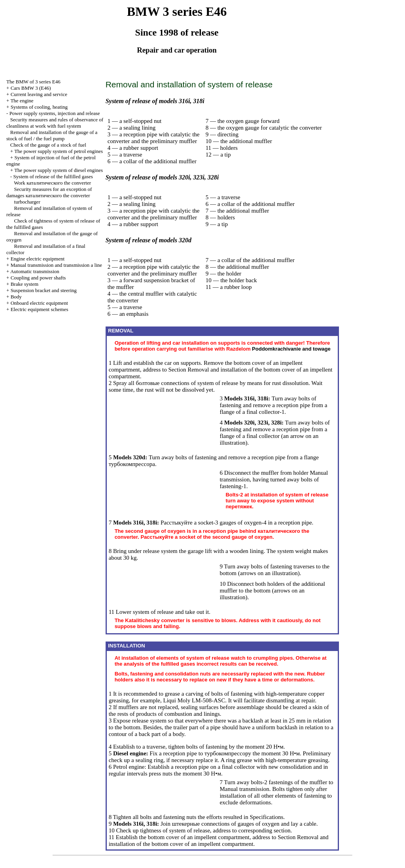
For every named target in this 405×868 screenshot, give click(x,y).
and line (56, 265)
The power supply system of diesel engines (59, 170)
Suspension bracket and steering (44, 290)
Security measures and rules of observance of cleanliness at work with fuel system (55, 123)
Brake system (25, 284)
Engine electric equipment (38, 259)
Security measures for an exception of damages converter (49, 192)
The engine (22, 101)
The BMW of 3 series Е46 (33, 82)
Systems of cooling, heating (39, 107)
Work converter (52, 183)
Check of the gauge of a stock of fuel (48, 145)
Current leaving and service (39, 94)
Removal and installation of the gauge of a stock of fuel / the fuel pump (52, 135)
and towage (291, 349)
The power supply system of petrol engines (59, 151)
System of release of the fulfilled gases (53, 176)
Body (16, 297)
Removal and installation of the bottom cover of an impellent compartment (219, 841)
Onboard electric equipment (39, 303)
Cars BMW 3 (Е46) (31, 88)
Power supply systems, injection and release (55, 113)
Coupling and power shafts (38, 278)
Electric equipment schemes (40, 309)
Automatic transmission (35, 271)
